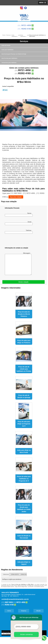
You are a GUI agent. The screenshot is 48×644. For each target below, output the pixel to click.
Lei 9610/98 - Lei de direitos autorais (36, 587)
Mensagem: (18, 264)
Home (9, 611)
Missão (39, 611)
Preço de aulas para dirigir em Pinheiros (24, 342)
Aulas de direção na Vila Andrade (24, 537)
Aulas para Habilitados (8, 50)
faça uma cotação (16, 197)
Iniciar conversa (26, 634)
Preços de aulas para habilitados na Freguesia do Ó (24, 479)
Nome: (18, 214)
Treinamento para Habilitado (9, 63)
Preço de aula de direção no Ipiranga (24, 396)
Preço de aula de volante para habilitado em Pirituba (24, 369)
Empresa (24, 611)
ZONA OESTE (15, 574)
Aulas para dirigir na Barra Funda (24, 451)
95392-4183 (26, 29)
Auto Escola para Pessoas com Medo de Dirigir (14, 54)
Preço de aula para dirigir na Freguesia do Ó (24, 424)
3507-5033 (9, 602)
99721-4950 (26, 25)
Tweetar (5, 90)
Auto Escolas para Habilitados (10, 58)
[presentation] (17, 241)
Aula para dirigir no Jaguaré (24, 563)
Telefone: (18, 232)
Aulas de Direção (6, 45)
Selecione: (6, 574)
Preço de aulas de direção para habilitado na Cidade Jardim (24, 508)
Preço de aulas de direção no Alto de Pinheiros (24, 314)
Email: (18, 223)
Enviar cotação (24, 282)
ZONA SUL (24, 574)
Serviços (24, 41)
